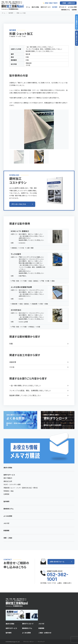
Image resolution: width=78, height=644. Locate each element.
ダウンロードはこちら (19, 204)
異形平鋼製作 (8, 478)
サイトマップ (41, 642)
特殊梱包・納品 (9, 491)
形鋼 (11, 344)
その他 (12, 367)
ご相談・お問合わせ (68, 3)
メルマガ (6, 523)
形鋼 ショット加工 (21, 13)
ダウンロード (63, 7)
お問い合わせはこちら (77, 38)
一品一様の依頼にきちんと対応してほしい (25, 386)
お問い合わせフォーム (57, 562)
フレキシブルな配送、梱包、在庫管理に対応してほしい (30, 391)
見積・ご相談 (8, 538)
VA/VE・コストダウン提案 (12, 484)
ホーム (28, 7)
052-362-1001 (51, 3)
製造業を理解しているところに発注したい (25, 396)
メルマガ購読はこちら (77, 22)
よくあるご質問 (72, 7)
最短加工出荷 (8, 481)
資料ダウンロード (28, 624)
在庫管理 (6, 494)
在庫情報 (74, 10)
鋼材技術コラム (66, 10)
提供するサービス (46, 7)
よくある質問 (8, 516)
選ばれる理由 (35, 7)
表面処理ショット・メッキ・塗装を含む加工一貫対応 (21, 488)
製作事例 (55, 7)
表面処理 (13, 362)
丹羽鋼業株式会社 (13, 9)
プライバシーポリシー (29, 642)
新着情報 (6, 531)
